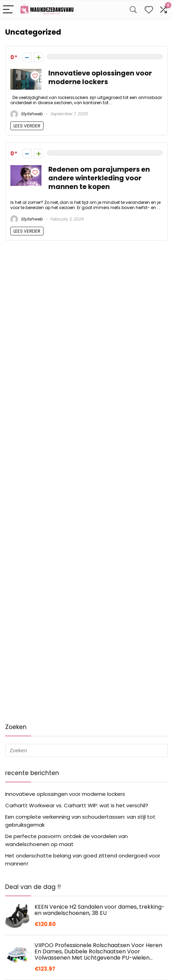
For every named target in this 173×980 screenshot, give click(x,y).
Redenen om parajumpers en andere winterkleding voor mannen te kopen (99, 178)
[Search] (133, 10)
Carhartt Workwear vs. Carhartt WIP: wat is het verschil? (77, 805)
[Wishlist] (149, 10)
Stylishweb (26, 114)
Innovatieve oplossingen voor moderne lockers (100, 78)
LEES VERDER (27, 126)
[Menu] (8, 10)
